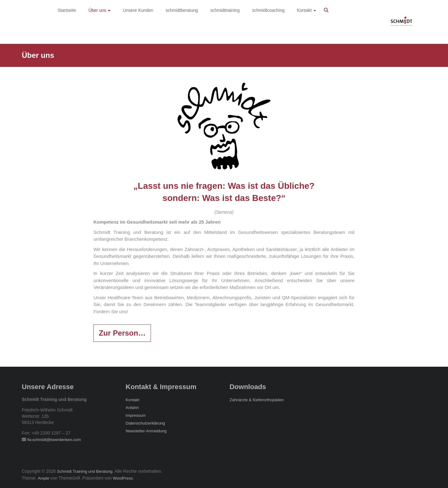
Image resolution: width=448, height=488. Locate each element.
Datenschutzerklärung (145, 423)
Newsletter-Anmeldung (146, 431)
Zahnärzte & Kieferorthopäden (257, 400)
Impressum (136, 415)
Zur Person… (122, 333)
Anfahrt (132, 408)
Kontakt (133, 400)
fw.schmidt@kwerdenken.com (54, 440)
